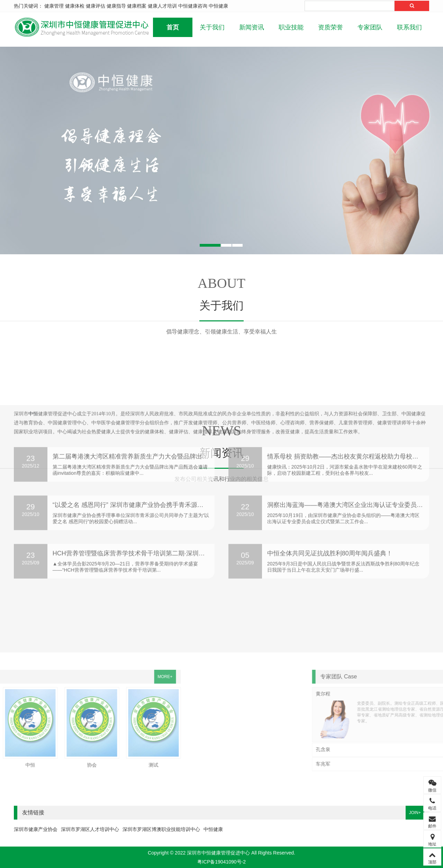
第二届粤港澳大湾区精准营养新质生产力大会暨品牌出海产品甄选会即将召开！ (162, 419)
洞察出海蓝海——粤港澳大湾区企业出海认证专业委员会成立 (351, 467)
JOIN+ (415, 813)
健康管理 (54, 6)
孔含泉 (369, 749)
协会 (28, 765)
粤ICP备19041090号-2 (221, 862)
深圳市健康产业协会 (36, 829)
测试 (89, 765)
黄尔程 (369, 694)
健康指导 (116, 6)
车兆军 (369, 764)
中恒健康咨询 (193, 6)
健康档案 (137, 6)
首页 (173, 27)
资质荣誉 (331, 27)
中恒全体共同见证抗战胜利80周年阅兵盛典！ (330, 515)
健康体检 (75, 6)
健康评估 (96, 6)
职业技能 (291, 27)
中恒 (33, 620)
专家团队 (370, 27)
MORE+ (101, 677)
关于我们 (212, 27)
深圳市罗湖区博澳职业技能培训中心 (161, 829)
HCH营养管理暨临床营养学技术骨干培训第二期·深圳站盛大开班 (141, 515)
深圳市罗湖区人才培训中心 (90, 829)
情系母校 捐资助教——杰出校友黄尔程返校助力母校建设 (346, 419)
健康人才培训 (162, 6)
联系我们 (409, 27)
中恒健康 (218, 6)
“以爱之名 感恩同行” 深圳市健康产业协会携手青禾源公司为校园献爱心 (150, 467)
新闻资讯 (252, 27)
